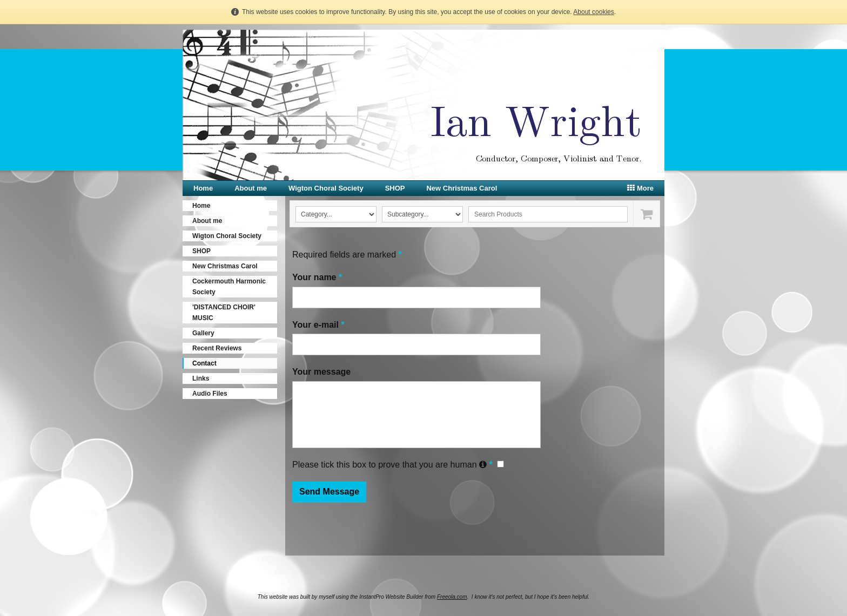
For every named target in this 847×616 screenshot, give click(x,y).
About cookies (593, 12)
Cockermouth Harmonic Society (229, 287)
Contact (204, 363)
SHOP (395, 188)
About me (251, 188)
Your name (317, 277)
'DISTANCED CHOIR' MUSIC (224, 313)
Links (201, 378)
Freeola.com (452, 597)
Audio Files (210, 394)
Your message (321, 372)
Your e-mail (318, 325)
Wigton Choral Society (326, 188)
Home (203, 188)
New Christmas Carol (462, 188)
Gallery (203, 333)
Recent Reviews (217, 348)
